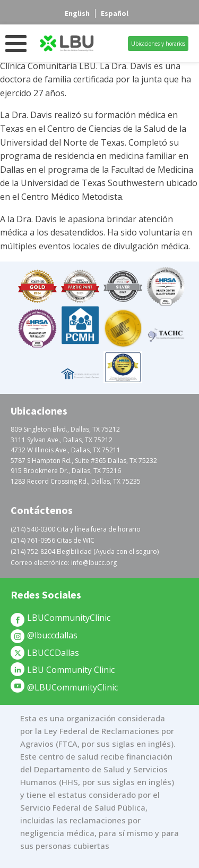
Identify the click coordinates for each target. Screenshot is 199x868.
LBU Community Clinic (71, 670)
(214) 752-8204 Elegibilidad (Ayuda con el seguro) (85, 552)
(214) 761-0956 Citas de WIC (53, 541)
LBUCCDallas (53, 653)
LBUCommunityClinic (69, 618)
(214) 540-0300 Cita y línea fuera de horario (76, 529)
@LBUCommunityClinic (72, 687)
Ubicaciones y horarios (158, 44)
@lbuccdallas (52, 635)
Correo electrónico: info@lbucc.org (64, 563)
